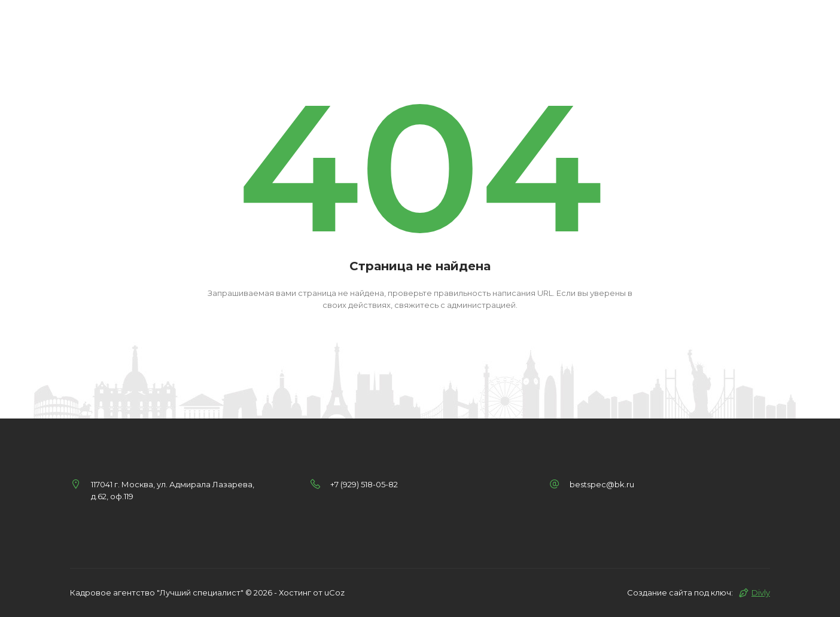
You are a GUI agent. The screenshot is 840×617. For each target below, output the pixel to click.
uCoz (334, 592)
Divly (761, 592)
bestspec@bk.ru (602, 484)
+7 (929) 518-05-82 (364, 484)
